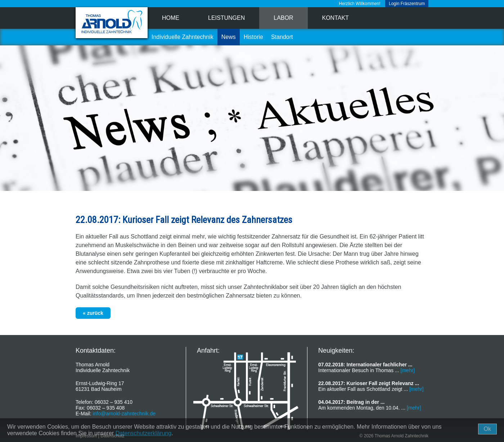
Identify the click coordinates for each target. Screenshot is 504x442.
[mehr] (408, 370)
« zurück (93, 313)
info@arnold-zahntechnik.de (124, 414)
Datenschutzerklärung (144, 433)
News (229, 37)
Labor (283, 18)
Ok (487, 429)
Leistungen (226, 18)
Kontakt (336, 18)
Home (171, 18)
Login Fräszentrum (407, 4)
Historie (253, 37)
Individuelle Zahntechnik (183, 37)
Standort (282, 37)
